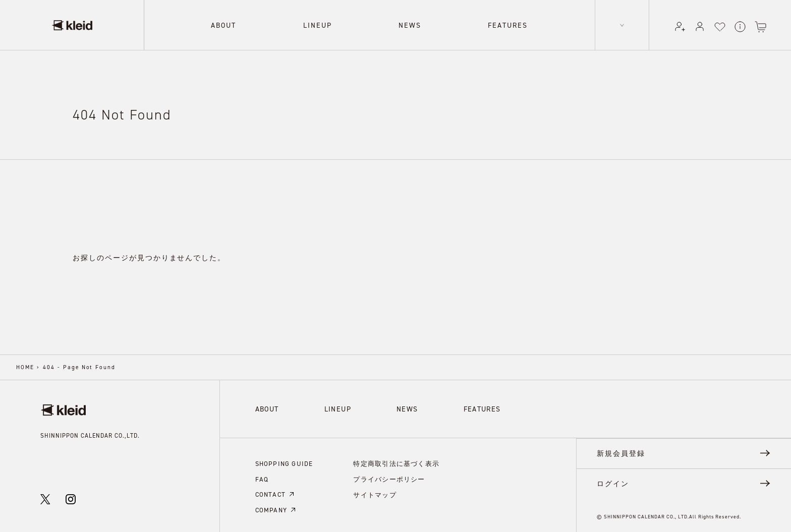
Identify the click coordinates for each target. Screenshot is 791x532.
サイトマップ (368, 491)
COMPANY (275, 507)
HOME (25, 367)
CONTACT (274, 492)
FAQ (261, 478)
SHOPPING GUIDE (282, 463)
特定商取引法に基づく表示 (387, 462)
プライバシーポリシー (381, 477)
